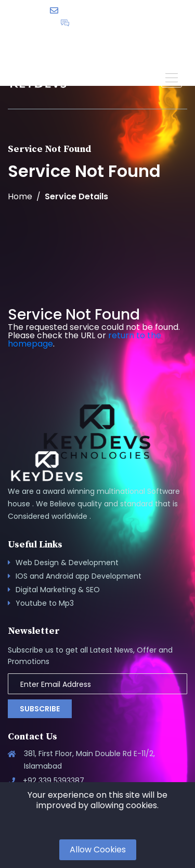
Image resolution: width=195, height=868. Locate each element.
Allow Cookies (98, 850)
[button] (172, 77)
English (128, 39)
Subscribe (40, 709)
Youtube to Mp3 (45, 603)
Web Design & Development (67, 563)
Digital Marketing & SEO (58, 590)
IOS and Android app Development (79, 576)
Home (20, 197)
